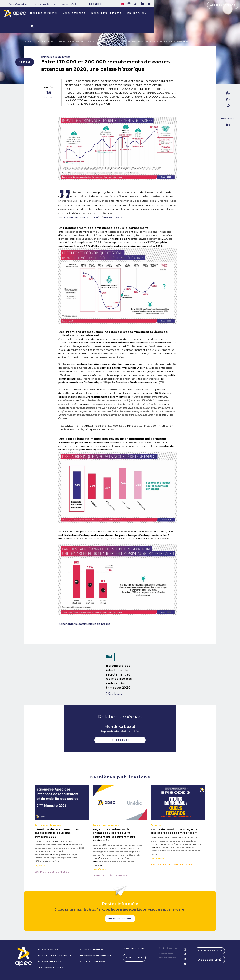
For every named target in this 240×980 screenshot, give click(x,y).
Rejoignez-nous (133, 949)
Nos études (74, 13)
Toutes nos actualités (71, 41)
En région (137, 13)
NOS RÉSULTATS (49, 962)
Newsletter (134, 958)
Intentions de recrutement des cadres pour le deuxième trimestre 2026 (57, 833)
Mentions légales (165, 953)
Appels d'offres (71, 4)
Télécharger (114, 695)
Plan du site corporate (167, 949)
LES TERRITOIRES (50, 968)
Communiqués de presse (52, 872)
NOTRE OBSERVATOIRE (54, 956)
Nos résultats (107, 13)
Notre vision (44, 13)
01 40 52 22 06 (120, 740)
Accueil (28, 41)
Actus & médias (18, 4)
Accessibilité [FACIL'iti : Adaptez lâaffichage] (210, 960)
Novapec (95, 4)
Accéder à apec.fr (223, 5)
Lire (109, 693)
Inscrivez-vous (120, 919)
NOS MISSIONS (48, 950)
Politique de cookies (167, 958)
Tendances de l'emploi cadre (172, 865)
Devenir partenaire (44, 4)
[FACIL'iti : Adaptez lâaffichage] (123, 4)
